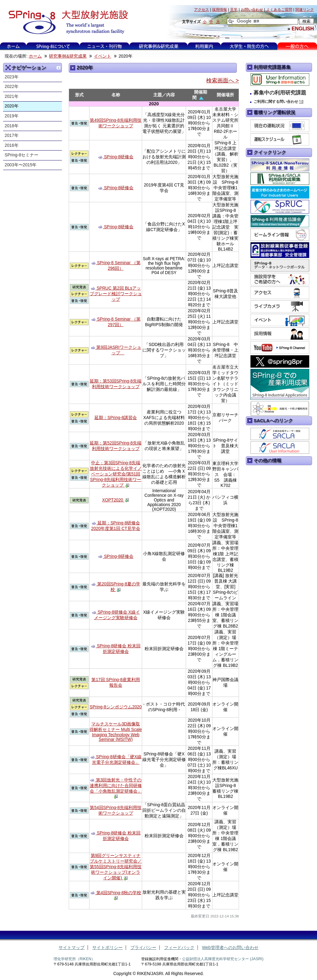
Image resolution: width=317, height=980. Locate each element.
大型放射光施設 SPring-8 (66, 22)
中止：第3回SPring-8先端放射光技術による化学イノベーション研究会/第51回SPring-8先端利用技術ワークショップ (116, 474)
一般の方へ (297, 46)
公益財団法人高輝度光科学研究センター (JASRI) (223, 959)
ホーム (13, 46)
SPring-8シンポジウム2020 (116, 707)
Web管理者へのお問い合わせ (230, 948)
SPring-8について (53, 46)
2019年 (12, 116)
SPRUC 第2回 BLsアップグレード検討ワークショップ (116, 294)
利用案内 (204, 46)
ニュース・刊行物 (105, 46)
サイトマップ (72, 948)
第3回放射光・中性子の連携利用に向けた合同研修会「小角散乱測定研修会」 (116, 786)
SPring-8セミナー (22, 155)
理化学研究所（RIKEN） (74, 959)
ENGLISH (303, 28)
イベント (102, 56)
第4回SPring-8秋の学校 (119, 893)
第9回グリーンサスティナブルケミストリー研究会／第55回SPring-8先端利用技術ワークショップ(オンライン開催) (116, 867)
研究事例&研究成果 (158, 46)
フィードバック (179, 948)
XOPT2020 (113, 500)
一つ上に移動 (59, 68)
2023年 (12, 77)
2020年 (12, 106)
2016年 (12, 145)
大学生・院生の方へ (249, 46)
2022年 (12, 87)
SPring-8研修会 (119, 157)
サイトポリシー (107, 948)
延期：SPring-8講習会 (116, 418)
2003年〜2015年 (21, 165)
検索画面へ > (222, 81)
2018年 (12, 126)
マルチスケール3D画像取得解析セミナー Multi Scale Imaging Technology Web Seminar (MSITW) (116, 732)
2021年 (12, 96)
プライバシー (143, 948)
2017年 (12, 136)
